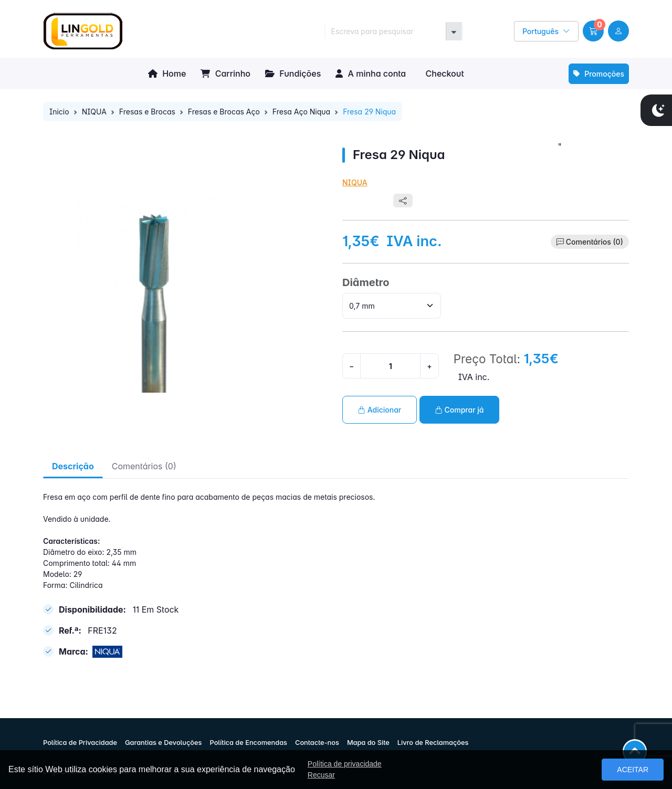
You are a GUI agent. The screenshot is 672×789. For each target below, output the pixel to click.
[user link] (618, 31)
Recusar (321, 775)
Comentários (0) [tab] (144, 466)
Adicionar (380, 410)
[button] (593, 31)
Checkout (443, 73)
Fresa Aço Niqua (301, 112)
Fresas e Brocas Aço (224, 112)
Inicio (59, 112)
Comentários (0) (595, 242)
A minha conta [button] (371, 73)
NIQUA (94, 112)
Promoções (599, 74)
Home (167, 73)
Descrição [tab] (73, 466)
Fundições (293, 73)
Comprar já (460, 410)
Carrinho (225, 73)
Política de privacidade (345, 764)
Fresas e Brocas (147, 112)
